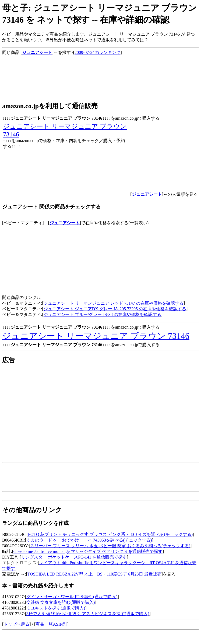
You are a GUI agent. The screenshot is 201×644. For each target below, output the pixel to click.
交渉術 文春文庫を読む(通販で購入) (61, 602)
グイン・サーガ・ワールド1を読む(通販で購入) (72, 597)
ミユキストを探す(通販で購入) (56, 608)
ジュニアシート (65, 223)
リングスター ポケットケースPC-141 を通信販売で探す (74, 557)
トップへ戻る (16, 624)
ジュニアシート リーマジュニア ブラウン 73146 (96, 336)
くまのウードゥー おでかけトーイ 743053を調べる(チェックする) (89, 540)
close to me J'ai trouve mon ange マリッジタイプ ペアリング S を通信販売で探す (88, 551)
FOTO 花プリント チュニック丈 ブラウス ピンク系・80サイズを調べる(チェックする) (110, 534)
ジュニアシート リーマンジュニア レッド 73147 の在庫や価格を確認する (114, 303)
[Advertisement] (100, 58)
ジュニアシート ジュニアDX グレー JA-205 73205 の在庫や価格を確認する (115, 309)
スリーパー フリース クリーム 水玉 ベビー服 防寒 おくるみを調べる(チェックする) (110, 546)
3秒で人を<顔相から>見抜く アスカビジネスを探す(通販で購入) (88, 614)
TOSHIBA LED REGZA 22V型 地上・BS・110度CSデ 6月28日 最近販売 (94, 574)
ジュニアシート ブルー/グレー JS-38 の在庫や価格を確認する (102, 314)
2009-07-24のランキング (98, 52)
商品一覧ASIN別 (51, 624)
